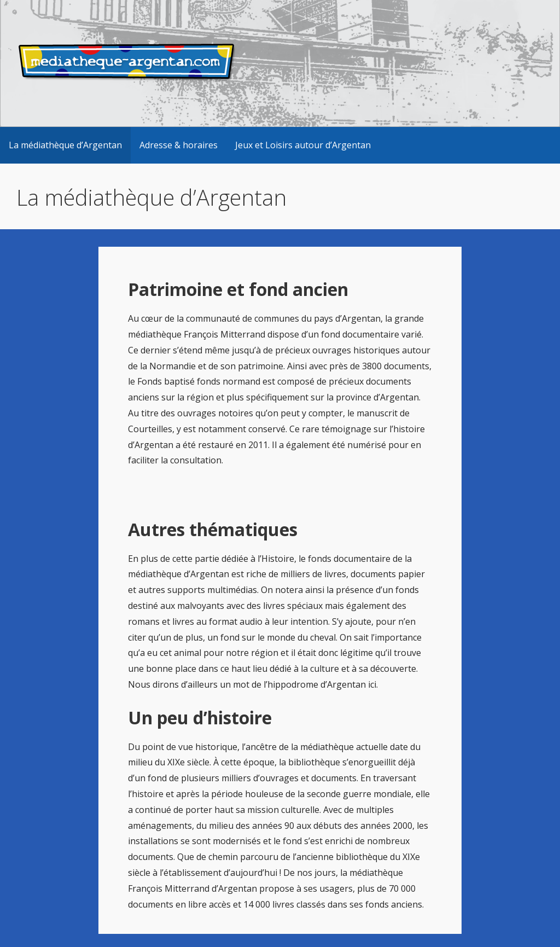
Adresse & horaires (179, 145)
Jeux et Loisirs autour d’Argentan (303, 145)
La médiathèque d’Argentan (65, 145)
